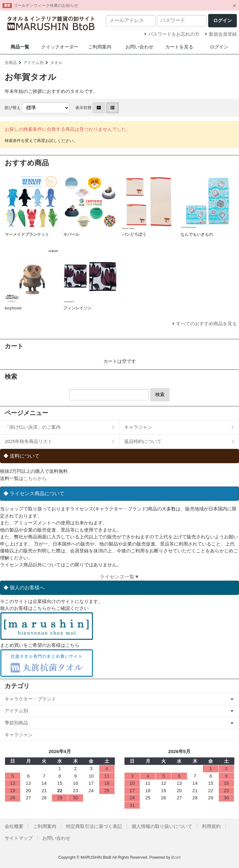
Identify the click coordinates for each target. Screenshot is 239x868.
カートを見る (179, 47)
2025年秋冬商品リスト (28, 441)
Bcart (176, 857)
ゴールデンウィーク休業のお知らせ (46, 5)
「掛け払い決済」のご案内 (33, 427)
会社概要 (14, 826)
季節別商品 (16, 723)
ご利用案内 (100, 47)
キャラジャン (138, 427)
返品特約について (143, 441)
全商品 (11, 63)
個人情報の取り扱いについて (162, 826)
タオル (56, 63)
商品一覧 (20, 47)
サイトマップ (19, 838)
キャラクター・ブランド (30, 699)
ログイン (219, 47)
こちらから (35, 478)
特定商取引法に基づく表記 (94, 826)
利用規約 (211, 826)
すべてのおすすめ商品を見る (206, 324)
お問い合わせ (139, 47)
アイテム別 (33, 63)
